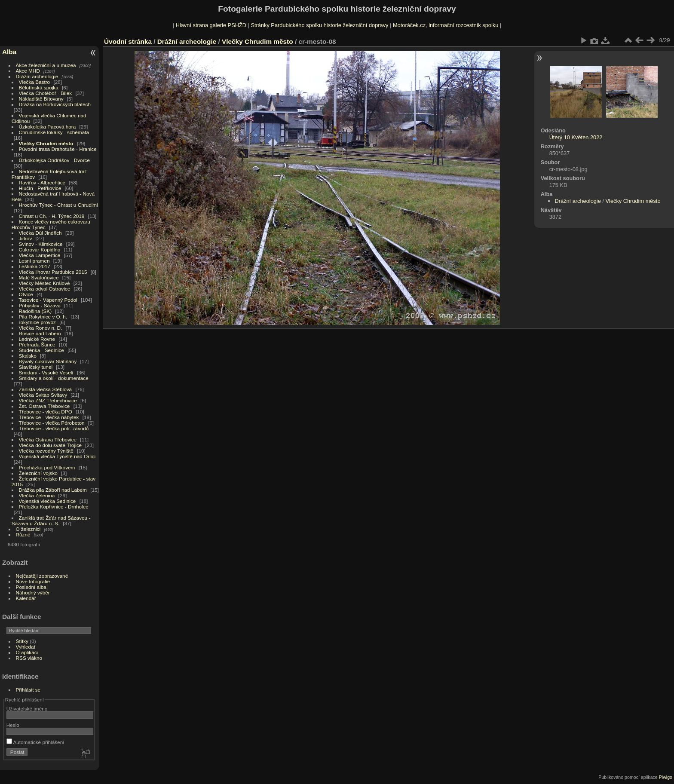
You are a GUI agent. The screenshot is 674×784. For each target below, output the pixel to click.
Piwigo (666, 777)
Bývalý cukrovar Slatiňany (48, 361)
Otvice (26, 294)
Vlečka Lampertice (40, 255)
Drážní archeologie (37, 76)
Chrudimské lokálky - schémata (54, 132)
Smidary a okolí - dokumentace (54, 378)
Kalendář (26, 598)
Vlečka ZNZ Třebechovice (48, 400)
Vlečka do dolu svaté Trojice (51, 445)
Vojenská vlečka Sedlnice (47, 501)
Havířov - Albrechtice (42, 182)
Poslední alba (31, 587)
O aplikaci (27, 652)
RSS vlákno (29, 658)
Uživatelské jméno (27, 709)
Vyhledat (26, 647)
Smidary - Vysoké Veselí (46, 372)
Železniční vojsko (39, 473)
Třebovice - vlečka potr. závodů (54, 428)
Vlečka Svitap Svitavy (43, 395)
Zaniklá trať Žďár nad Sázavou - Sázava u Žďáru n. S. (51, 521)
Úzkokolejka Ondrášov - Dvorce (54, 160)
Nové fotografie (33, 581)
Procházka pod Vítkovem (47, 467)
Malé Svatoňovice (39, 277)
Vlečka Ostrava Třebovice (48, 439)
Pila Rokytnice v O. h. (43, 317)
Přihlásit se (28, 690)
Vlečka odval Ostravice (45, 289)
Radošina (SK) (35, 311)
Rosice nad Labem (40, 333)
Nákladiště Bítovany (41, 99)
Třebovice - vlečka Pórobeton (52, 423)
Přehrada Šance (37, 345)
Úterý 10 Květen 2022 (576, 137)
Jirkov (26, 238)
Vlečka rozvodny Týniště (46, 451)
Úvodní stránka (128, 41)
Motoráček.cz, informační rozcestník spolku (446, 25)
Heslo (13, 725)
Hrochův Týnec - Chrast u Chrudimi (58, 205)
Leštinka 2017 (35, 266)
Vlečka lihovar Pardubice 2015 (53, 272)
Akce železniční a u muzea (46, 65)
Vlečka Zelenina (37, 495)
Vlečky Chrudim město (46, 143)
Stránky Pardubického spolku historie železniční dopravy (319, 25)
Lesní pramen (34, 261)
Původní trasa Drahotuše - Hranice (58, 149)
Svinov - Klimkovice (41, 244)
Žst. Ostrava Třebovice (44, 406)
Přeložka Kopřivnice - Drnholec (54, 507)
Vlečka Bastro (35, 82)
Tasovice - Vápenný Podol (48, 300)
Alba (9, 52)
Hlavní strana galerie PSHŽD (211, 25)
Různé (23, 534)
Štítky (22, 641)
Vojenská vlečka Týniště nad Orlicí (57, 456)
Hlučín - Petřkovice (40, 188)
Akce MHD (28, 71)
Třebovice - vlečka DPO (46, 412)
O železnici (28, 529)
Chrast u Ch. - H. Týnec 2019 (52, 216)
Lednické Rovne (37, 339)
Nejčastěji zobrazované (42, 576)
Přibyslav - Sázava (40, 305)
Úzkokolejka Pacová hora (47, 127)
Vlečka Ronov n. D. (41, 328)
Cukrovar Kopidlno (40, 250)
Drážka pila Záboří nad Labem (53, 490)
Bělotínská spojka (39, 87)
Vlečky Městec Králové (44, 283)
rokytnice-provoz (37, 322)
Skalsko (28, 356)
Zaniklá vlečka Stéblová (46, 389)
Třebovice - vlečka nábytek (49, 417)
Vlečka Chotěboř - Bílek (46, 93)
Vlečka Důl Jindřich (40, 233)
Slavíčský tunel (36, 367)
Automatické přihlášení (35, 742)
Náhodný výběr (33, 593)
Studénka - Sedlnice (41, 350)
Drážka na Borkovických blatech (55, 104)
